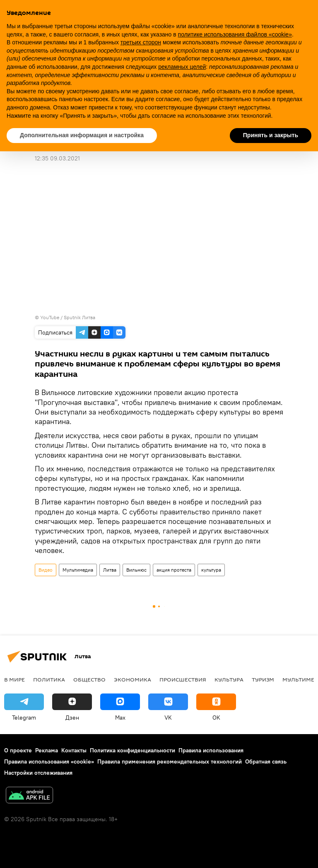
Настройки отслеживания (38, 773)
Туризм (263, 679)
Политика (49, 679)
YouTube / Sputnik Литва (68, 317)
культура (211, 570)
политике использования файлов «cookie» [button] (235, 34)
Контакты (74, 750)
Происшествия (183, 679)
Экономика (132, 679)
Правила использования (211, 750)
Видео (46, 570)
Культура (229, 679)
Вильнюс (136, 570)
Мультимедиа (78, 570)
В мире (14, 679)
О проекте (18, 750)
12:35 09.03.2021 (57, 158)
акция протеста (174, 570)
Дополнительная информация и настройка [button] (82, 135)
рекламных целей (182, 67)
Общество (89, 679)
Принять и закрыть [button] (271, 135)
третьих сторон (141, 42)
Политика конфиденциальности (132, 750)
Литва (110, 570)
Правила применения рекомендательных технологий (170, 761)
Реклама (47, 750)
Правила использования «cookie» (49, 761)
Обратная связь (266, 761)
